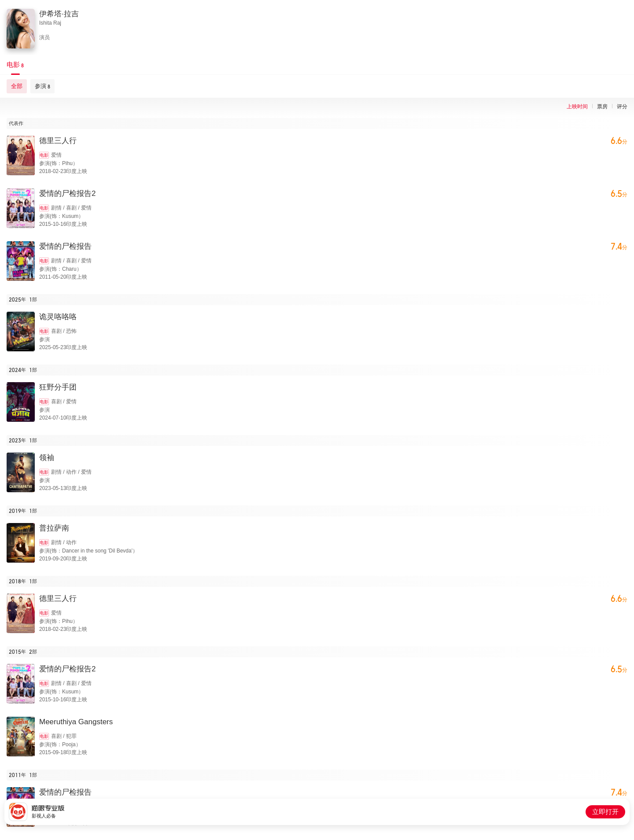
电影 (44, 155)
